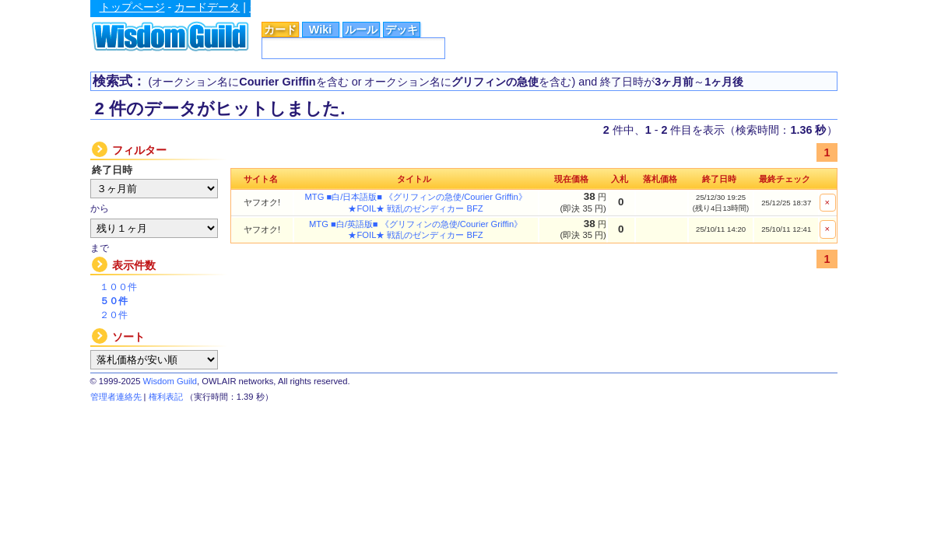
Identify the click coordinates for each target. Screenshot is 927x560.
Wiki (320, 30)
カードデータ (207, 7)
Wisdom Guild (170, 381)
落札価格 (660, 179)
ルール (361, 30)
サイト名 (261, 179)
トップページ (132, 7)
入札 (620, 179)
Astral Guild (504, 7)
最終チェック (785, 179)
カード (280, 30)
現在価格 (571, 179)
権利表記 (166, 397)
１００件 (118, 287)
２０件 (114, 315)
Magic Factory (635, 7)
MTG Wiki (566, 7)
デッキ (402, 30)
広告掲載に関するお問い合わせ (768, 8)
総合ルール (351, 7)
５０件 (114, 301)
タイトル (414, 179)
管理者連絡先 (116, 397)
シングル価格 (282, 7)
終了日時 (719, 179)
